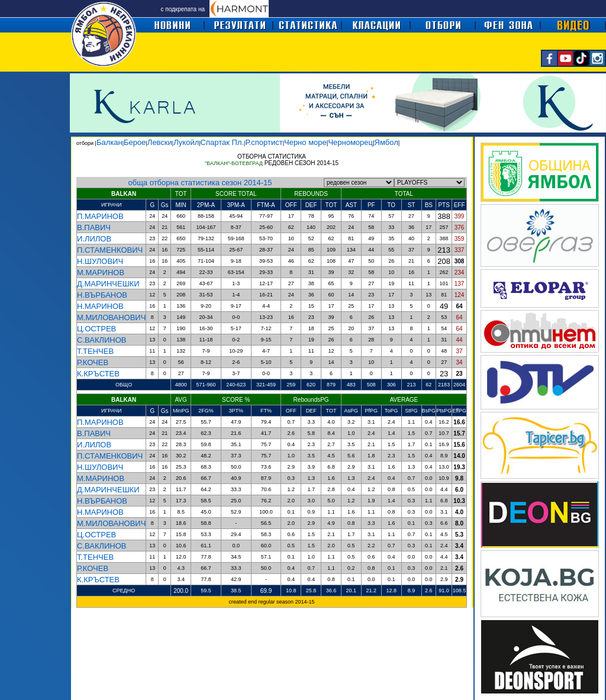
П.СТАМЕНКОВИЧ (110, 250)
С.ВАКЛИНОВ (102, 340)
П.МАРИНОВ (100, 216)
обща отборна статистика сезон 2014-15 (200, 183)
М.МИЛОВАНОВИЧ (111, 317)
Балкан (109, 142)
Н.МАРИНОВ (100, 306)
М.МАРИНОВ (101, 272)
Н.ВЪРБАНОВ (102, 295)
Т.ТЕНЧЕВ (95, 351)
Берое (135, 142)
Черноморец (350, 142)
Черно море (305, 142)
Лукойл (186, 142)
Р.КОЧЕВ (93, 362)
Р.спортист (264, 142)
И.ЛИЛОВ (94, 239)
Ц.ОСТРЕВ (96, 329)
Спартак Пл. (222, 142)
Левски (160, 142)
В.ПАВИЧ (94, 228)
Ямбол (386, 142)
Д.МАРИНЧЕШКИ (108, 284)
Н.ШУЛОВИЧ (100, 261)
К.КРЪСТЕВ (98, 374)
